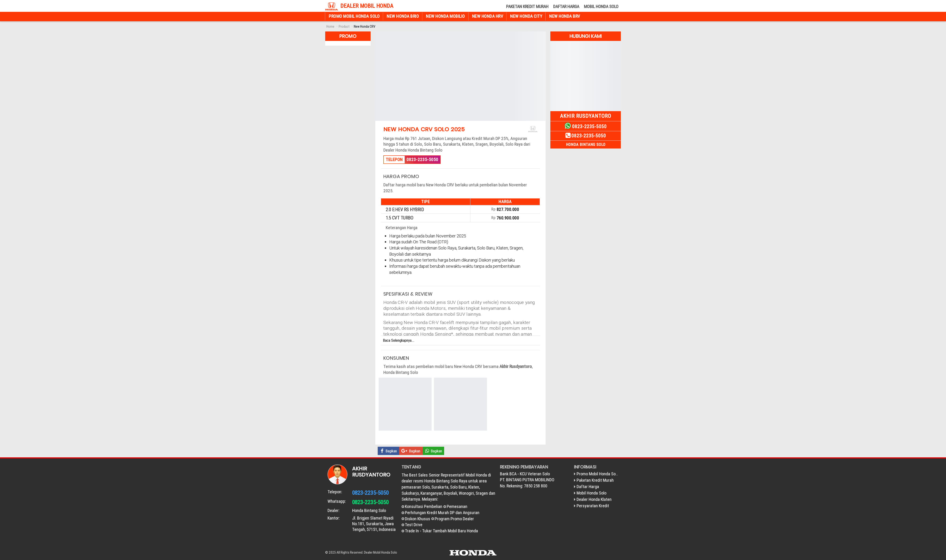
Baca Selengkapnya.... (399, 340)
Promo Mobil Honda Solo (354, 16)
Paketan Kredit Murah (527, 7)
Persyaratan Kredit (593, 506)
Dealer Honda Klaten (594, 499)
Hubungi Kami (586, 36)
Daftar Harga (566, 7)
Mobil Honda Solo (601, 7)
